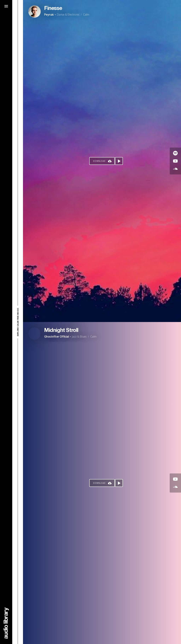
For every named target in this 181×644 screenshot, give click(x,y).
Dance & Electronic (68, 15)
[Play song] (119, 161)
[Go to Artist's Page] (34, 11)
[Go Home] (6, 623)
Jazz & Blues (79, 337)
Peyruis (49, 15)
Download (99, 161)
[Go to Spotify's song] (175, 153)
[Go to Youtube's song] (175, 161)
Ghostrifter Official (56, 337)
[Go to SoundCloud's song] (175, 169)
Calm (86, 15)
